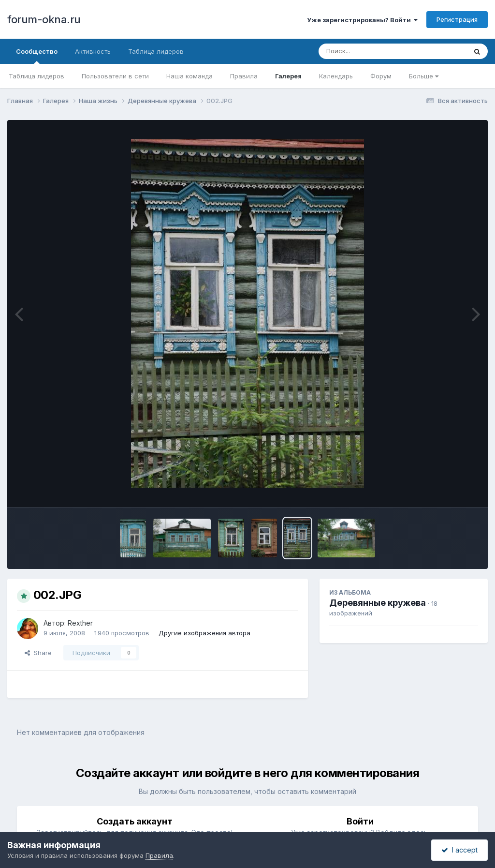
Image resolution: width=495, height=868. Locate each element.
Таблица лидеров (36, 76)
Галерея (288, 76)
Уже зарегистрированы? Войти (362, 20)
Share (38, 653)
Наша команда (189, 76)
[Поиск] (374, 51)
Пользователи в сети (115, 76)
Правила (244, 76)
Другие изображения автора (204, 633)
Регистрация (457, 19)
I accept (459, 850)
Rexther (80, 623)
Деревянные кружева (378, 603)
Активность (93, 51)
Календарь (336, 76)
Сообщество (37, 56)
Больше (424, 76)
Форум (381, 76)
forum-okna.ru (44, 19)
